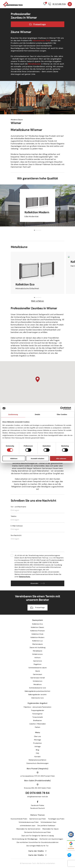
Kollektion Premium (38, 631)
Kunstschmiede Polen (19, 819)
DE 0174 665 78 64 (37, 793)
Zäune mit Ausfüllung (37, 647)
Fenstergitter (37, 714)
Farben (38, 727)
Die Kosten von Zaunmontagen (51, 839)
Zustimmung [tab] (13, 414)
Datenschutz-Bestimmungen (38, 763)
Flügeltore (37, 664)
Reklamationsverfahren (37, 760)
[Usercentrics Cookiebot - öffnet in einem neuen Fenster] (63, 408)
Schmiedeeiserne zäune (38, 668)
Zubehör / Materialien (38, 724)
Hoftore (37, 658)
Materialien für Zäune (51, 829)
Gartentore (38, 661)
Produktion (37, 743)
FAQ (37, 753)
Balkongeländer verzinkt (37, 695)
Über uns (37, 736)
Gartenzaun (37, 674)
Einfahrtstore (37, 654)
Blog (37, 750)
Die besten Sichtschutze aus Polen (37, 832)
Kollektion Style (37, 634)
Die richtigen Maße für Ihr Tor (37, 846)
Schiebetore (38, 681)
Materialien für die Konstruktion (28, 829)
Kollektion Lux (37, 641)
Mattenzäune (38, 644)
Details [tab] (38, 414)
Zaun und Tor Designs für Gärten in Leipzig (38, 836)
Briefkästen (38, 720)
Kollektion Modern (37, 637)
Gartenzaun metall (37, 678)
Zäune (37, 671)
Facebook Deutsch (38, 808)
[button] (34, 230)
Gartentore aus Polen (38, 819)
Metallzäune (38, 651)
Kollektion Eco (38, 624)
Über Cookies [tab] (62, 414)
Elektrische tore (38, 698)
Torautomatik (38, 717)
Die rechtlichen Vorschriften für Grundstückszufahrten (38, 842)
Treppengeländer (38, 710)
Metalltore (38, 684)
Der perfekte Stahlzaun (46, 826)
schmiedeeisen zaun (28, 826)
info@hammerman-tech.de (38, 797)
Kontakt (38, 757)
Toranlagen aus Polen (56, 819)
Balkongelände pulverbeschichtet (37, 691)
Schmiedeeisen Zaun (49, 822)
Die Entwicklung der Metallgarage (25, 839)
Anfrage (38, 746)
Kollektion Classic (37, 627)
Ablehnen (14, 458)
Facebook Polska (37, 805)
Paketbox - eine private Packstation (37, 707)
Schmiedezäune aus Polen (29, 822)
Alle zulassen (61, 458)
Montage (38, 740)
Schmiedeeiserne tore (38, 688)
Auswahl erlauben (37, 458)
